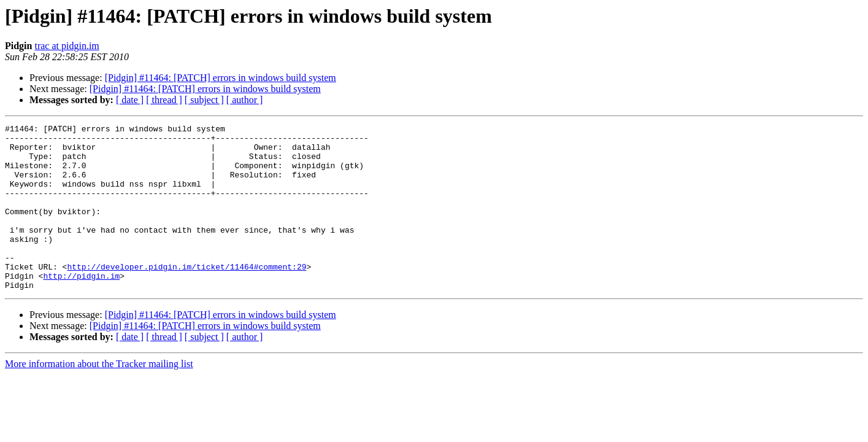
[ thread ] (164, 100)
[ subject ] (204, 100)
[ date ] (130, 100)
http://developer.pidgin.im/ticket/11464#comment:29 (186, 296)
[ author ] (245, 100)
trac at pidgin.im (67, 46)
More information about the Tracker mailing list (99, 397)
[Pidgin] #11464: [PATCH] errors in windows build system (221, 78)
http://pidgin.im (81, 307)
